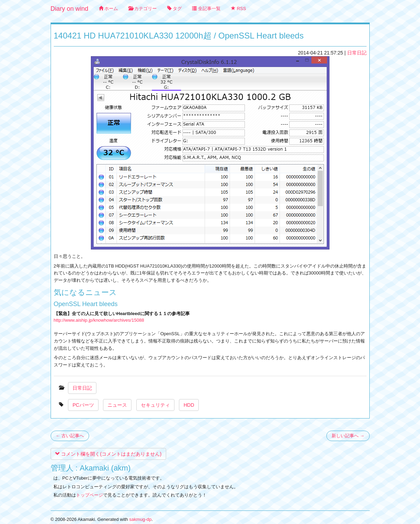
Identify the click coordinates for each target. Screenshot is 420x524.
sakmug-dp (140, 519)
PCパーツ (83, 405)
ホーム (109, 9)
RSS (238, 9)
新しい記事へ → (348, 436)
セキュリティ (155, 405)
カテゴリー (143, 9)
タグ (175, 9)
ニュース (117, 405)
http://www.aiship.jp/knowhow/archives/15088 (99, 320)
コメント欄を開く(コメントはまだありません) (108, 454)
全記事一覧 (206, 9)
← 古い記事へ (70, 436)
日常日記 (357, 53)
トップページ (89, 495)
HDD (189, 405)
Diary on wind (70, 9)
